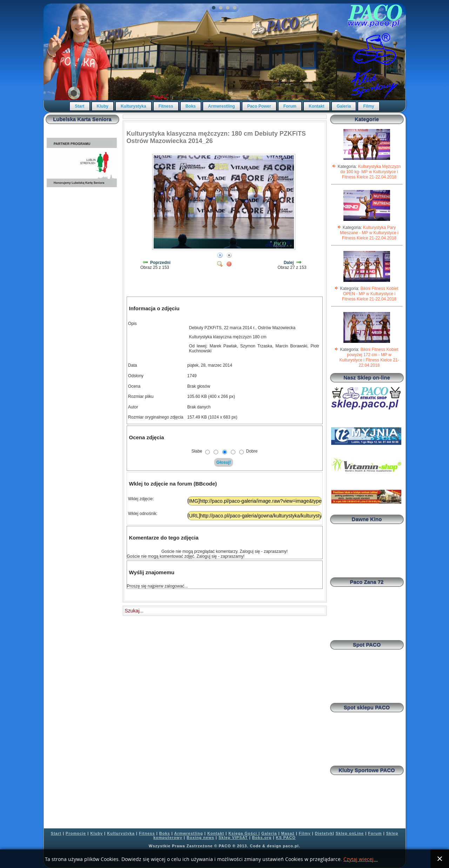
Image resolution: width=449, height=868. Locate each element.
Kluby (103, 106)
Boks (191, 106)
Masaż (288, 833)
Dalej (289, 263)
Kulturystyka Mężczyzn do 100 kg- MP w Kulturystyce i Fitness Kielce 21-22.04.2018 (370, 172)
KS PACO (286, 838)
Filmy (368, 106)
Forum (290, 106)
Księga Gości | (244, 833)
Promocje (76, 833)
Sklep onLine (350, 833)
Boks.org (262, 838)
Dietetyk (324, 833)
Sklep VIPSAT (233, 838)
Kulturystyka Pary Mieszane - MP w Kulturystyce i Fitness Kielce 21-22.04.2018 (369, 233)
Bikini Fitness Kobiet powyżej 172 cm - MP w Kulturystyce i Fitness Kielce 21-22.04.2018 (369, 357)
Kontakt (317, 106)
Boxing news (200, 838)
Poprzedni (160, 263)
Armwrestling (222, 106)
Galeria (344, 106)
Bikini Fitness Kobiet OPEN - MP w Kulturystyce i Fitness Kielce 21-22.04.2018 (370, 294)
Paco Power (259, 106)
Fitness (166, 106)
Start (79, 106)
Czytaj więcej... (361, 859)
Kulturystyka (133, 106)
